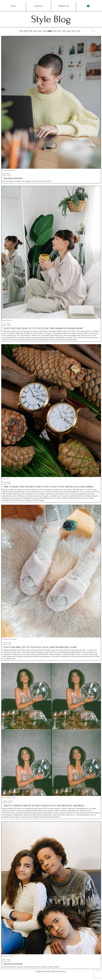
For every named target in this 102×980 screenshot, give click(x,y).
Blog (14, 6)
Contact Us (63, 6)
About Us (39, 6)
